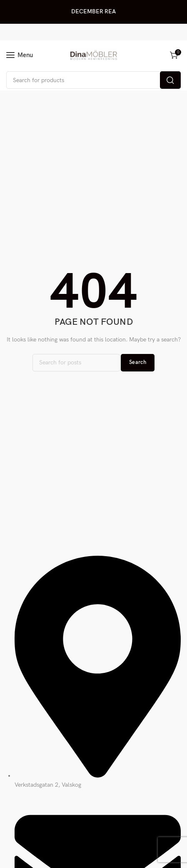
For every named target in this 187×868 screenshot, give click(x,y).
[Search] (93, 80)
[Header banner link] (93, 12)
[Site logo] (94, 55)
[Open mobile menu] (20, 55)
